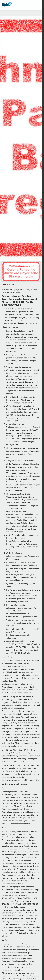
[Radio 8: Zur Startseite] (12, 5)
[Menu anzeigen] (38, 5)
